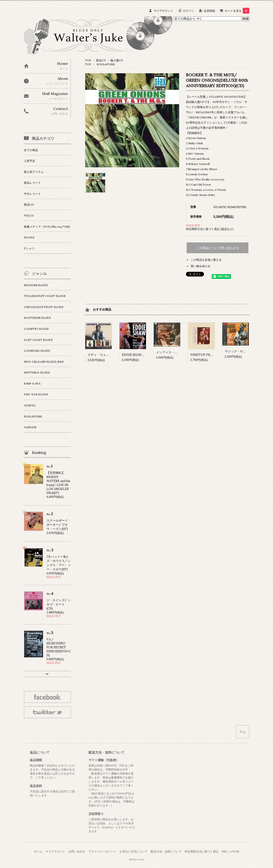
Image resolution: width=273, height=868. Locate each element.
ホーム (38, 851)
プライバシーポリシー (102, 851)
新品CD (101, 60)
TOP (88, 60)
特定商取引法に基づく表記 (202, 851)
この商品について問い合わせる (218, 248)
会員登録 (209, 11)
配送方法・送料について (166, 851)
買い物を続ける (200, 266)
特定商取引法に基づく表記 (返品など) (210, 229)
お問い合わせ (77, 851)
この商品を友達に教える (206, 260)
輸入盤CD (117, 60)
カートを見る (237, 11)
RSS (224, 851)
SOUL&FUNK (106, 64)
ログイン (188, 11)
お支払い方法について (134, 851)
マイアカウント (163, 11)
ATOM (235, 851)
